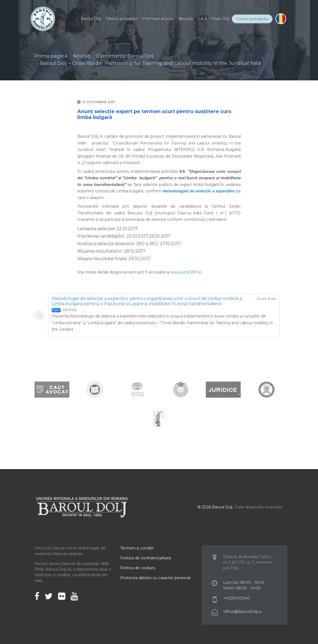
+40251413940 (237, 598)
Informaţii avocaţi (158, 19)
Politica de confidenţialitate (146, 558)
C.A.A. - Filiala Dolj (213, 19)
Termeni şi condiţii (137, 548)
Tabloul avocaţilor (122, 19)
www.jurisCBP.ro (186, 272)
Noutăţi (186, 19)
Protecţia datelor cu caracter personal (155, 578)
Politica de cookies (138, 568)
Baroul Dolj (91, 19)
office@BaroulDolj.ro (243, 612)
